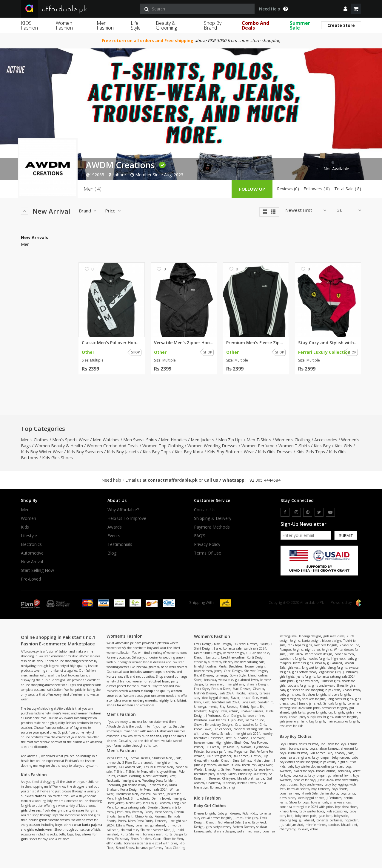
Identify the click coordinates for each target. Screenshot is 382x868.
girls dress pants (307, 681)
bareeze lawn (264, 769)
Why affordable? (123, 510)
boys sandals (319, 802)
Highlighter (224, 743)
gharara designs (224, 831)
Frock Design (203, 644)
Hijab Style (236, 720)
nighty (164, 700)
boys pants (348, 793)
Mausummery (242, 769)
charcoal (147, 763)
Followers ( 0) (317, 189)
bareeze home (204, 743)
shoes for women (120, 705)
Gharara (258, 689)
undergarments (145, 700)
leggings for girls (329, 672)
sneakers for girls (314, 699)
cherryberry (288, 829)
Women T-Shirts (294, 446)
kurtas (111, 676)
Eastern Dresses (243, 827)
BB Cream (212, 747)
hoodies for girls (318, 659)
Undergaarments (206, 707)
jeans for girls (306, 676)
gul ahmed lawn (134, 785)
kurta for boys (298, 753)
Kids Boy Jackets (123, 452)
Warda (198, 769)
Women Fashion (64, 25)
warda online (255, 720)
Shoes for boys (299, 802)
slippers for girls (339, 694)
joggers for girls (290, 699)
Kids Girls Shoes (57, 458)
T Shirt (119, 771)
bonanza (142, 825)
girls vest (294, 668)
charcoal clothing (129, 776)
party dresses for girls (80, 810)
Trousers (161, 821)
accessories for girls (335, 708)
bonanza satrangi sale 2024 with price (150, 843)
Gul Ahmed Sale (130, 767)
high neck (338, 659)
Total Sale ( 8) (348, 189)
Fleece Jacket (115, 803)
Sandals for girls (334, 703)
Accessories (326, 440)
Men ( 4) (93, 189)
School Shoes (125, 848)
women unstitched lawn (151, 681)
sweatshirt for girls (292, 659)
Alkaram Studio (229, 765)
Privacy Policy (207, 544)
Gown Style (238, 675)
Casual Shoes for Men (168, 839)
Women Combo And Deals (113, 446)
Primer (199, 747)
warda (260, 778)
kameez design (234, 653)
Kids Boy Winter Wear (42, 452)
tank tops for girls (300, 645)
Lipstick (256, 756)
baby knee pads (306, 816)
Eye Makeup (230, 747)
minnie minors (316, 825)
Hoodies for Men (127, 794)
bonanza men (153, 834)
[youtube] (330, 512)
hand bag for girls (313, 721)
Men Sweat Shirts (140, 440)
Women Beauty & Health (59, 446)
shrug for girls (337, 668)
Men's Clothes (35, 440)
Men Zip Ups (230, 440)
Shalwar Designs (256, 671)
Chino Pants (144, 816)
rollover (303, 829)
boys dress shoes (346, 807)
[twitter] (319, 512)
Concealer (258, 738)
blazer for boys (304, 771)
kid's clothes (36, 796)
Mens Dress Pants (140, 821)
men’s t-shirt (157, 731)
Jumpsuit (212, 657)
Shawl (198, 725)
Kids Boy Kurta (189, 452)
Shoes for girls (346, 685)
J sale (178, 758)
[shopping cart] (356, 9)
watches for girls (346, 717)
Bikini (244, 707)
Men (25, 244)
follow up (252, 189)
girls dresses (31, 810)
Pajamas (160, 816)
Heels (214, 734)
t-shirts (169, 672)
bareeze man (214, 684)
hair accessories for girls (343, 721)
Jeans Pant (125, 816)
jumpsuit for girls (246, 818)
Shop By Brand (213, 25)
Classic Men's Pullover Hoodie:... (112, 343)
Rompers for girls (326, 645)
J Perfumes (123, 812)
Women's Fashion (212, 636)
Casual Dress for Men (158, 767)
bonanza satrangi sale (130, 807)
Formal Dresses (140, 758)
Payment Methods (212, 527)
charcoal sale (129, 830)
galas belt (325, 816)
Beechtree (236, 666)
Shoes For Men (141, 839)
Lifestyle (29, 536)
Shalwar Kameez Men (155, 830)
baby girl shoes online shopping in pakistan (310, 690)
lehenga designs (310, 636)
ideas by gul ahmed (156, 803)
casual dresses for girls (216, 818)
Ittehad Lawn (247, 783)
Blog (112, 553)
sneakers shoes (341, 802)
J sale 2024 (160, 789)
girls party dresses (218, 827)
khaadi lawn (203, 729)
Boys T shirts (288, 744)
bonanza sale (232, 648)
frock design (52, 810)
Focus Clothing (175, 848)
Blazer (228, 662)
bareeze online (254, 716)
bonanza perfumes (149, 848)
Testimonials (120, 544)
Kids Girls (343, 446)
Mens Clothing (117, 758)
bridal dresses (154, 662)
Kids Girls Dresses (275, 452)
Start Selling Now (37, 570)
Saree (198, 680)
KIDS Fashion (29, 25)
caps (167, 736)
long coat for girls (314, 668)
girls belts (298, 712)
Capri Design (233, 671)
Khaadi (199, 657)
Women (29, 518)
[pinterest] (308, 512)
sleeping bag (288, 820)
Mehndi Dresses (205, 693)
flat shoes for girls (314, 694)
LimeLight (212, 769)
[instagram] (296, 512)
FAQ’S (200, 536)
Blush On (241, 743)
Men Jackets (202, 440)
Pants (148, 812)
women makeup (141, 691)
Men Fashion (105, 25)
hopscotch (352, 820)
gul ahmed (158, 825)
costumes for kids (291, 726)
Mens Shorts (163, 812)
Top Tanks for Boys (333, 744)
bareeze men (203, 671)
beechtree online (233, 657)
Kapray (221, 774)
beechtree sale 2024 (226, 702)
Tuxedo (111, 767)
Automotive (32, 553)
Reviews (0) (288, 189)
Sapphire (229, 783)
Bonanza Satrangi (222, 787)
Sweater (153, 807)
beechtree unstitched (209, 738)
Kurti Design (256, 657)
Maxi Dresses (242, 689)
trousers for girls (299, 685)
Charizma (213, 783)
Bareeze (232, 707)
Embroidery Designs (219, 725)
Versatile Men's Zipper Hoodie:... (184, 343)
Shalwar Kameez (252, 711)
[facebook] (285, 512)
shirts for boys (309, 744)
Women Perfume (258, 446)
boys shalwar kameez (324, 748)
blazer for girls (303, 663)
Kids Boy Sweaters (85, 452)
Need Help (273, 9)
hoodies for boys (305, 780)
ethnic (145, 798)
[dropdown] (345, 9)
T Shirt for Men (137, 771)
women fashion (89, 713)
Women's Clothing (293, 440)
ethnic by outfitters (163, 771)
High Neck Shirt (127, 798)
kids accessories (337, 811)
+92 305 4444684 (264, 480)
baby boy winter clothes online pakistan (315, 766)
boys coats (299, 775)
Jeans (218, 671)
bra (173, 700)
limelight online (166, 763)
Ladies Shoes (222, 729)
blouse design (331, 641)
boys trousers (289, 784)
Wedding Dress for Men (158, 780)
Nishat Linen (262, 760)
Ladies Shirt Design (207, 653)
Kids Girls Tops (311, 452)
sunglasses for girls (320, 717)
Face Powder (259, 743)
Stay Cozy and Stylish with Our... (328, 343)
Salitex (226, 769)
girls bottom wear (304, 672)
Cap (238, 725)
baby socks (341, 816)
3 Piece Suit (131, 763)
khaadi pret (245, 778)
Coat (206, 702)
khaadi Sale (250, 698)
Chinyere (228, 778)
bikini (182, 700)
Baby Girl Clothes (210, 806)
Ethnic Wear (125, 825)
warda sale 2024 (255, 648)
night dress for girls (318, 650)
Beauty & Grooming (166, 25)
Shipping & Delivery (213, 518)
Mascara (246, 747)
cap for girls (336, 712)
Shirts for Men (162, 758)
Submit (346, 535)
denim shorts (329, 793)
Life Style (136, 25)
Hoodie (241, 693)
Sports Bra (257, 707)
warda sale (226, 680)
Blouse (264, 644)
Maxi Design (222, 644)
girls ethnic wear (40, 829)
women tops (152, 672)
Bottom (137, 812)
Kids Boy (322, 446)
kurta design (311, 641)
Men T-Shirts (259, 440)
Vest (173, 776)
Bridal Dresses (204, 675)
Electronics (31, 544)
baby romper (321, 757)
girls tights (287, 676)
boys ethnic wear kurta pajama (79, 825)
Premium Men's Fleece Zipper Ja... (256, 343)
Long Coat (249, 702)
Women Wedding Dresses (212, 446)
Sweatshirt (265, 702)
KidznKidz (250, 813)
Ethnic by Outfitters (252, 774)
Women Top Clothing (163, 446)
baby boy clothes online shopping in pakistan (319, 760)
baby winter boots (312, 811)
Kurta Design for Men (135, 789)
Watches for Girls (254, 725)
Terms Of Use (208, 553)
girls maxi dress (334, 636)
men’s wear (61, 713)
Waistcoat (122, 839)
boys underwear (311, 784)
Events (114, 536)
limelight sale (131, 780)
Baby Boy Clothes (296, 736)
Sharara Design (257, 684)
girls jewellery (289, 721)
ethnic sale (114, 843)
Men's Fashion (121, 750)
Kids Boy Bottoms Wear (231, 452)
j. (206, 778)
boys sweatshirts (346, 780)
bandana (154, 736)
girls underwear (323, 685)
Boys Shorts (339, 789)
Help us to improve (127, 518)
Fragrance (241, 751)
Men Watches (106, 440)
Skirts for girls (330, 681)
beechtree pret (204, 774)
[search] (197, 9)
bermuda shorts (298, 789)
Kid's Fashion (207, 798)
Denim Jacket (161, 798)
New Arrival (32, 562)
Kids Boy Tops (157, 452)
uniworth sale (157, 785)
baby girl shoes (290, 694)
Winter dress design (319, 654)
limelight (179, 798)
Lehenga (221, 675)
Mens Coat (133, 803)
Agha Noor (265, 765)
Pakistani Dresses (245, 644)
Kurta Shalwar (131, 834)
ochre (314, 829)
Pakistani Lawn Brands (210, 720)
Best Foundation (237, 738)
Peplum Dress (221, 689)
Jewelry (268, 734)
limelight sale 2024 (247, 734)
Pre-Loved (31, 579)
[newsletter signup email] (306, 535)
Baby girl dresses (229, 813)
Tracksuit (113, 780)
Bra (222, 707)
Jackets (252, 693)
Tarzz (232, 774)
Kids (25, 527)
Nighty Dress (218, 711)
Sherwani (113, 785)
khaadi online (258, 675)
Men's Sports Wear (71, 440)
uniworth (113, 763)
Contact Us (205, 510)
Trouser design (255, 666)
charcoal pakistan (153, 794)
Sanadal (226, 734)
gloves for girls (317, 712)
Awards (115, 527)
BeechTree (249, 765)
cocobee (334, 825)
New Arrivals (34, 238)
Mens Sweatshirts (155, 776)
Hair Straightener (219, 756)
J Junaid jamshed (309, 703)
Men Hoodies (174, 440)
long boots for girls (340, 699)
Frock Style (201, 689)
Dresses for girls (205, 813)
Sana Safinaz (242, 760)
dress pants (287, 798)
